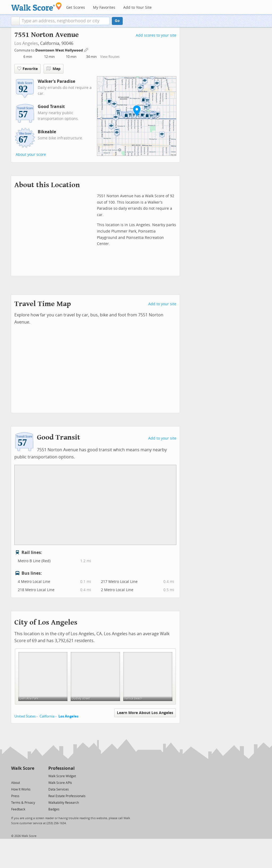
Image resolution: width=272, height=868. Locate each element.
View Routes (110, 57)
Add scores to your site (156, 35)
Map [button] (54, 69)
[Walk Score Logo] (37, 7)
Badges (54, 809)
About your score (31, 155)
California (47, 716)
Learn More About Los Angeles (145, 713)
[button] (15, 21)
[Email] (31, 776)
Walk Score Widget (62, 776)
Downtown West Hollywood (59, 50)
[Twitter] (14, 776)
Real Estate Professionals (67, 796)
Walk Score (23, 768)
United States (25, 716)
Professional (61, 768)
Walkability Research (64, 803)
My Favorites (104, 8)
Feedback (18, 809)
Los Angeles (26, 43)
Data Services (59, 789)
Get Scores (76, 8)
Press (15, 796)
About (16, 783)
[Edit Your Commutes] (86, 50)
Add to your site (162, 304)
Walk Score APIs (60, 783)
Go (117, 21)
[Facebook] (22, 776)
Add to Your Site (137, 8)
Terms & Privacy (23, 803)
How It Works (21, 789)
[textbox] (65, 21)
